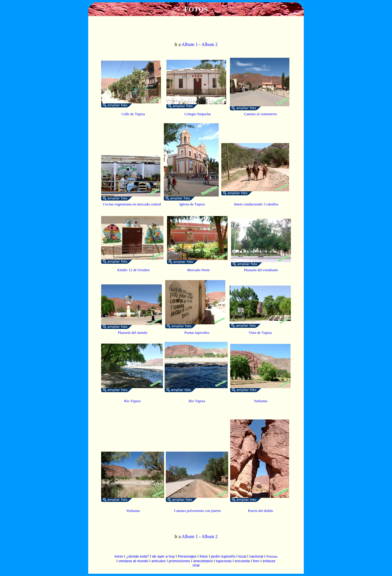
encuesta (242, 561)
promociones (179, 561)
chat (196, 565)
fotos (204, 556)
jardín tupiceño (223, 556)
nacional (256, 556)
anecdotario (203, 561)
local (242, 556)
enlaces (269, 561)
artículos (158, 561)
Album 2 (209, 44)
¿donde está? (138, 556)
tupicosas (224, 561)
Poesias (272, 556)
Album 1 (190, 44)
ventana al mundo (133, 561)
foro (256, 561)
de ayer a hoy (163, 556)
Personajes (187, 556)
